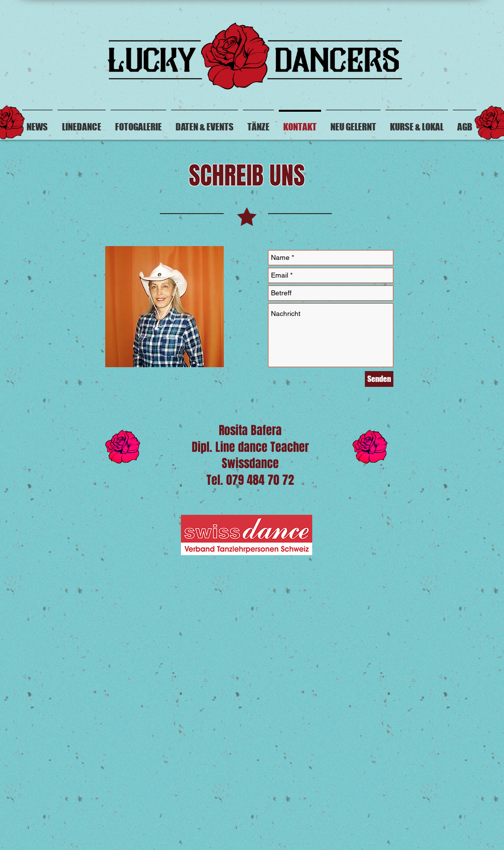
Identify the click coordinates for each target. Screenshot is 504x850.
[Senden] (379, 379)
